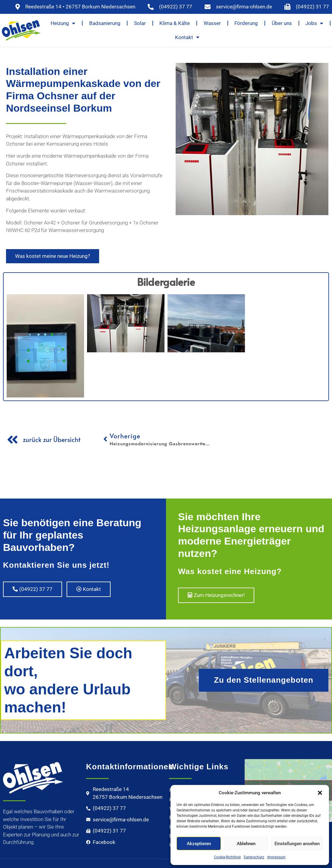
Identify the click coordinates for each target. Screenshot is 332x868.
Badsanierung (105, 23)
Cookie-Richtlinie (227, 857)
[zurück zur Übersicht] (12, 440)
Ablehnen (246, 844)
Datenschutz (254, 857)
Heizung (63, 23)
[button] (320, 793)
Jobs (314, 23)
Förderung (246, 23)
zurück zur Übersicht (52, 439)
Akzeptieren (199, 844)
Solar (140, 23)
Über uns (282, 23)
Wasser (212, 23)
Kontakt (187, 37)
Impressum (276, 857)
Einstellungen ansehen (297, 844)
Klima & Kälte (175, 23)
